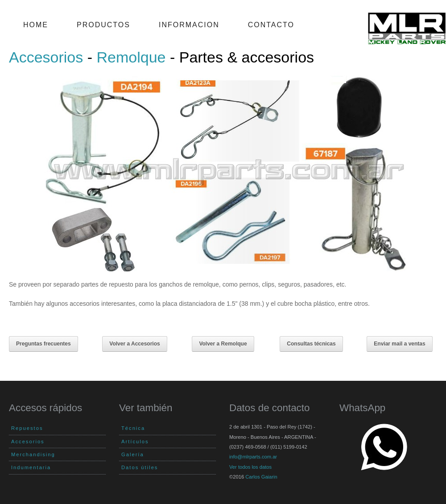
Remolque (131, 57)
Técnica (133, 428)
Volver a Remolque (223, 344)
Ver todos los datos (250, 467)
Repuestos (27, 428)
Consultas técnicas (311, 344)
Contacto (271, 25)
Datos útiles (140, 467)
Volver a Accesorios (134, 344)
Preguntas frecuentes (43, 344)
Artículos (135, 442)
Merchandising (33, 454)
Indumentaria (31, 467)
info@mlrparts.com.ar (253, 457)
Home (36, 25)
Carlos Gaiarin (261, 477)
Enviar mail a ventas (399, 344)
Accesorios (46, 57)
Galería (133, 454)
